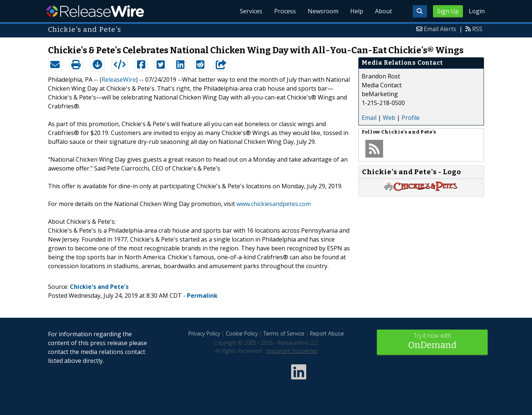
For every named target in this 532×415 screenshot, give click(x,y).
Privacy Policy (204, 333)
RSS (477, 29)
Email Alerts (440, 29)
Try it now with (432, 342)
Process (285, 11)
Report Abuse (327, 333)
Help (357, 11)
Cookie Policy (242, 333)
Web (389, 118)
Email (369, 118)
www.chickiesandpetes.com (274, 204)
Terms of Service (284, 333)
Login (477, 11)
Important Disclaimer (292, 351)
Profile (411, 118)
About (383, 11)
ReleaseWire (95, 11)
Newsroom (323, 11)
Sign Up (448, 11)
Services (251, 11)
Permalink (202, 296)
